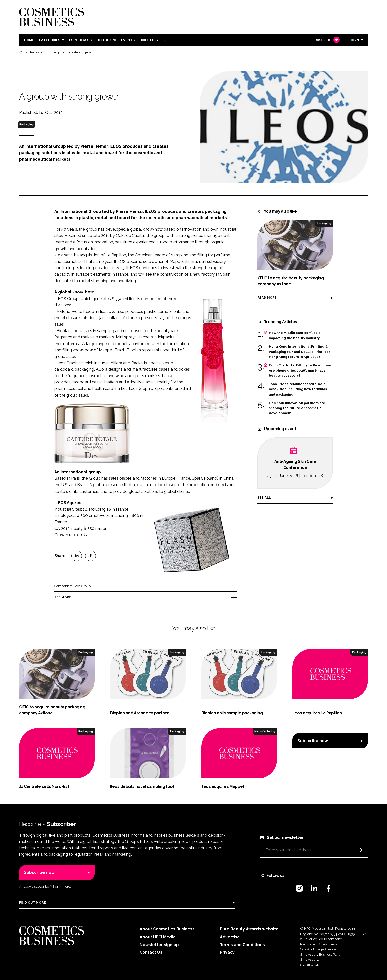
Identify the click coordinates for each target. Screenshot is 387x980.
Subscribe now (313, 741)
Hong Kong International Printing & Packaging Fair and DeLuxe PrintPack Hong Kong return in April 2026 (299, 351)
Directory (149, 40)
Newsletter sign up (159, 945)
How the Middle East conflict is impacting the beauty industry (295, 336)
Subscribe (325, 40)
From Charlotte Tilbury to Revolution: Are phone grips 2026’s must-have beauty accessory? (300, 371)
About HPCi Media (158, 937)
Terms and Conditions (242, 945)
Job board (107, 40)
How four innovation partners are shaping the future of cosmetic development (297, 408)
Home (29, 40)
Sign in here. (62, 886)
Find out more (32, 903)
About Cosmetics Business (167, 929)
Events (128, 40)
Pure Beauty (81, 40)
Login (354, 40)
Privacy (227, 952)
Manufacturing (265, 731)
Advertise (230, 937)
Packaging (27, 124)
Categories (50, 40)
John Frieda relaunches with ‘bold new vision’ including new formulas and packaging (298, 389)
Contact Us (151, 952)
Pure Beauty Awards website (249, 929)
